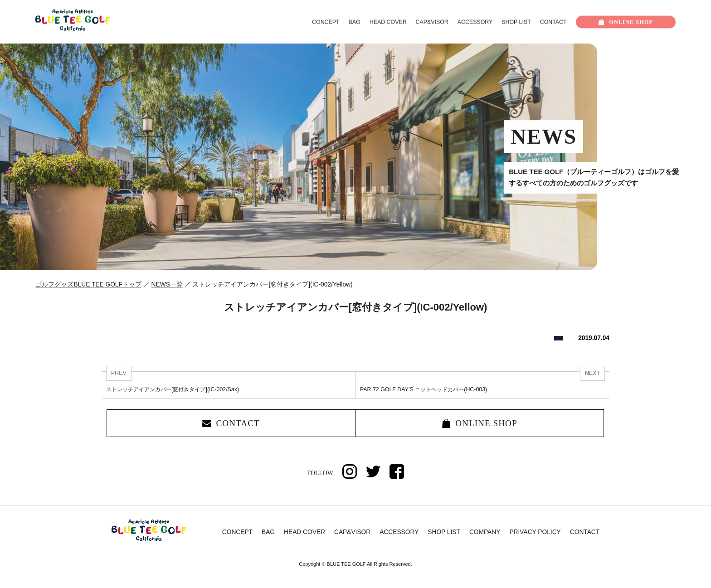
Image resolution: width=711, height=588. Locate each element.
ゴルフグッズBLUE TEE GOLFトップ (88, 284)
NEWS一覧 (167, 284)
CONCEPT (326, 22)
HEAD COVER (388, 22)
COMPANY (485, 532)
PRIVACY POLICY (535, 532)
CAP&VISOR (432, 22)
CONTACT (553, 22)
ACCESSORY (475, 22)
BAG (355, 22)
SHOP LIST (516, 22)
